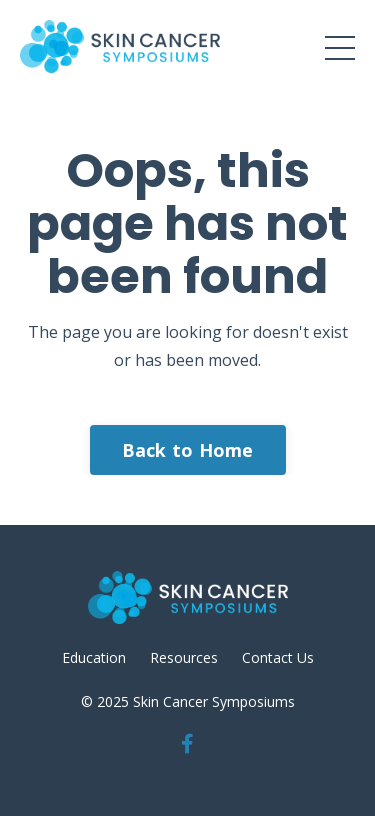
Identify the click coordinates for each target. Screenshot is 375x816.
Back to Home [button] (188, 450)
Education (94, 657)
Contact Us (278, 657)
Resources (184, 657)
